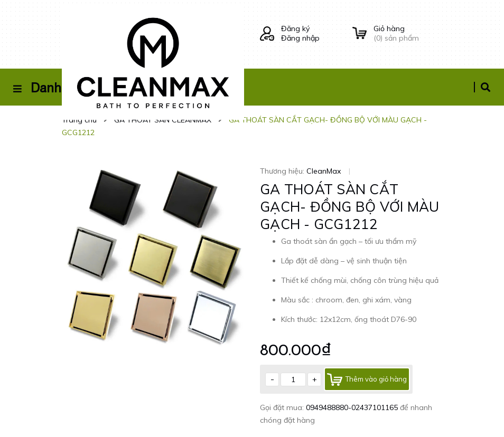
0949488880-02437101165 (353, 407)
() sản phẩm (408, 33)
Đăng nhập (300, 38)
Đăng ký (295, 28)
